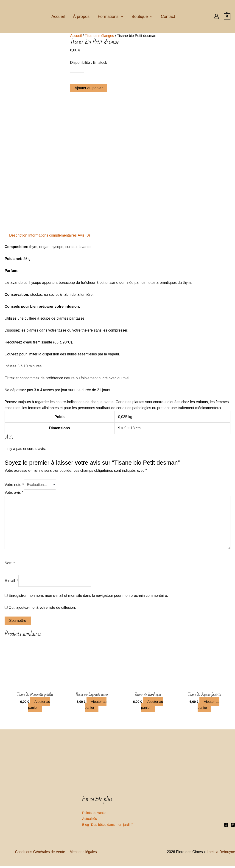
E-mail (11, 582)
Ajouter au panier (89, 88)
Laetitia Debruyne (221, 854)
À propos (81, 17)
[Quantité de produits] (77, 78)
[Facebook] (226, 827)
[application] (121, 17)
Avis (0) (85, 235)
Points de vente (95, 814)
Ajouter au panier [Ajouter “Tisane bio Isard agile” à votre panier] (152, 706)
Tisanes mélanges (100, 36)
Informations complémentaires (53, 235)
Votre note (14, 485)
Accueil (58, 17)
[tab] (18, 235)
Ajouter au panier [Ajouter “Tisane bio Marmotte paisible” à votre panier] (39, 706)
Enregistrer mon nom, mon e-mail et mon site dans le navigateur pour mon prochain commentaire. (88, 597)
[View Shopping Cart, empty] (227, 16)
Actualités (90, 821)
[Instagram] (233, 827)
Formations (111, 17)
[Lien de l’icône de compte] (216, 16)
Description (18, 235)
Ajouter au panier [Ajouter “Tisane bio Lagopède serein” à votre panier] (96, 706)
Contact (168, 17)
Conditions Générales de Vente (40, 854)
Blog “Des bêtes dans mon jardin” (109, 827)
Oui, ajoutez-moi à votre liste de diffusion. (40, 609)
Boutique (142, 17)
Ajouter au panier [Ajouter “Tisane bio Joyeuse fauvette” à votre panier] (209, 706)
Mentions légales (83, 854)
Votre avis (14, 493)
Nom (10, 564)
